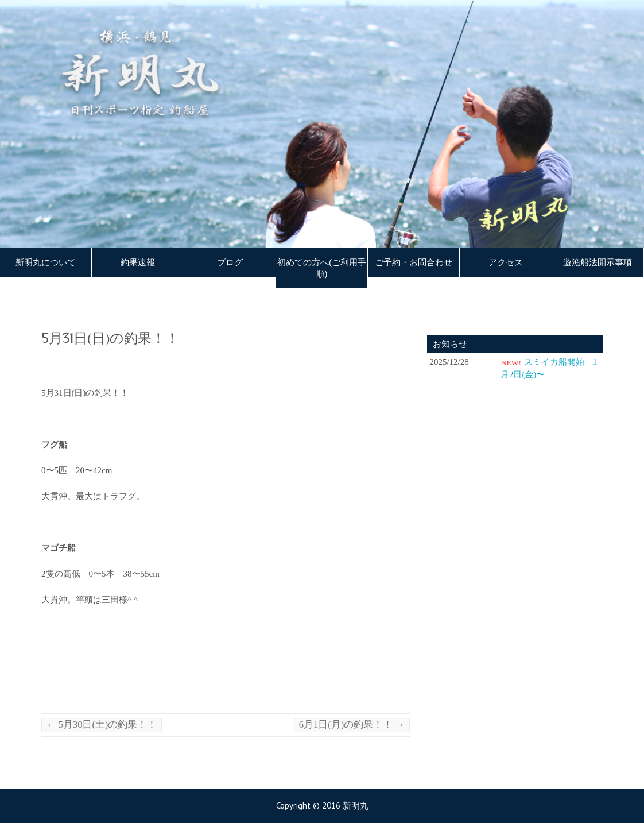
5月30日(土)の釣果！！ (102, 725)
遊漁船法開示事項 (598, 262)
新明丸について (46, 262)
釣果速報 (138, 262)
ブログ (230, 262)
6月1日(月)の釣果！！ (352, 725)
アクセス (506, 262)
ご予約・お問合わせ (414, 262)
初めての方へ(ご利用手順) (322, 268)
